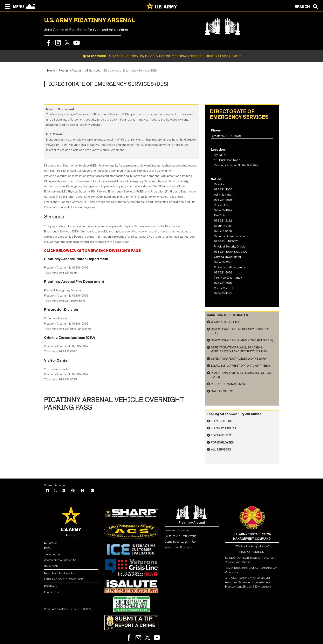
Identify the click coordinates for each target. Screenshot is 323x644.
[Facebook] (48, 491)
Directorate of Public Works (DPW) (239, 359)
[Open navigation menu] (13, 6)
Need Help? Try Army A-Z (60, 573)
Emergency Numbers (177, 530)
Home (51, 71)
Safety (246, 562)
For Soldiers (222, 421)
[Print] (83, 491)
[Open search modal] (307, 6)
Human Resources (236, 568)
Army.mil (71, 535)
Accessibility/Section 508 (61, 560)
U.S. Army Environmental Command (247, 578)
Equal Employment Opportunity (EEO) (240, 366)
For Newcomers (223, 428)
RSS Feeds (51, 586)
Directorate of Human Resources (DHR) (242, 340)
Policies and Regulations (180, 536)
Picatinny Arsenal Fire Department (74, 282)
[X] (55, 491)
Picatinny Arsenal (70, 71)
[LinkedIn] (63, 491)
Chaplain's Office (225, 322)
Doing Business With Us (180, 542)
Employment (51, 543)
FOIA (47, 548)
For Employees (222, 443)
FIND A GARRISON (252, 552)
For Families (221, 435)
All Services (93, 71)
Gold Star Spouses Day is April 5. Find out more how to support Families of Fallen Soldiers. (162, 56)
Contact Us (51, 592)
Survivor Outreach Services (242, 558)
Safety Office (222, 391)
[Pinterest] (73, 491)
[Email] (92, 491)
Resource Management (229, 384)
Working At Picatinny (179, 547)
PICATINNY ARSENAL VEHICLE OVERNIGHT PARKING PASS (114, 404)
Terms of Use (52, 554)
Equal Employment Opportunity (64, 579)
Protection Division (61, 310)
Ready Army (51, 566)
